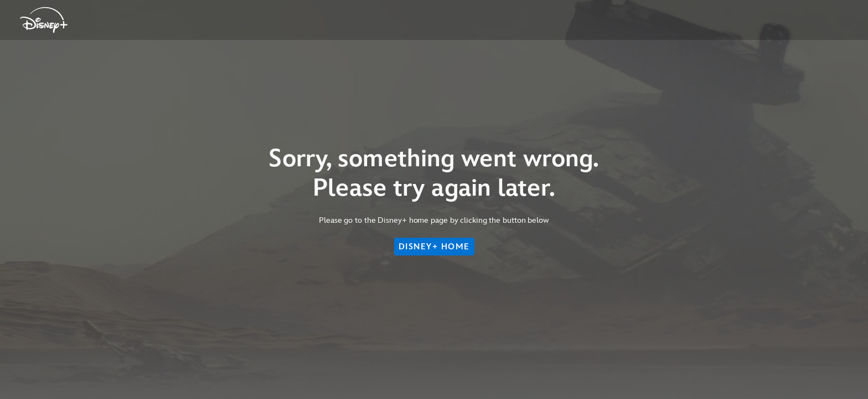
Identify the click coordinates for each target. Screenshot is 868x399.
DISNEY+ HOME (434, 247)
